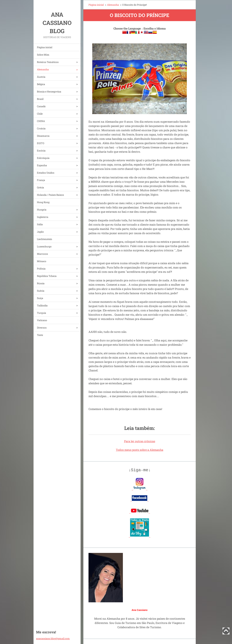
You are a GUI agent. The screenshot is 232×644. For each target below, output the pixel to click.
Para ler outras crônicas (140, 441)
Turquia (42, 313)
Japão (40, 232)
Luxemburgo (44, 246)
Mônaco (42, 261)
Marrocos (42, 254)
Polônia (41, 269)
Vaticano (42, 320)
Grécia (40, 187)
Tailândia (42, 305)
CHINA (41, 121)
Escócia (41, 151)
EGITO (41, 143)
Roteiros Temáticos (48, 62)
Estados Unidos (46, 173)
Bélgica (41, 84)
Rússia (41, 283)
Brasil (40, 99)
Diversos (42, 328)
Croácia (41, 128)
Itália (40, 224)
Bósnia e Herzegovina (49, 92)
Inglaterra (43, 217)
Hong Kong (43, 202)
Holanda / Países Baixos (50, 195)
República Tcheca (47, 276)
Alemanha (43, 69)
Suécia (41, 291)
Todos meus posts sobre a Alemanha (140, 450)
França (41, 180)
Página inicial (45, 47)
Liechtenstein (45, 239)
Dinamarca (43, 136)
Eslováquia (43, 158)
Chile (40, 114)
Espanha (42, 165)
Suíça (40, 298)
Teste (40, 335)
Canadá (41, 106)
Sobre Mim (43, 55)
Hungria (42, 210)
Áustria (41, 77)
